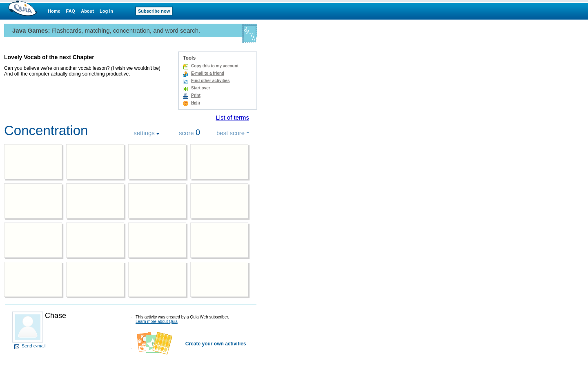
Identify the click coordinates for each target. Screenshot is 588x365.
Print (196, 95)
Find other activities (210, 81)
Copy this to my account (215, 66)
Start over (201, 88)
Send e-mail (34, 346)
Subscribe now (154, 11)
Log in (106, 11)
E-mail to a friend (208, 73)
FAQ (71, 11)
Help (196, 103)
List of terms (232, 117)
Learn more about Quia (157, 322)
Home (54, 11)
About (87, 11)
